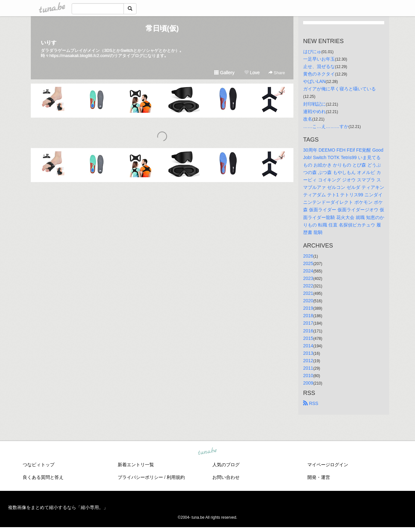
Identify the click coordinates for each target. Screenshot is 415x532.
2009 (308, 383)
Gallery (224, 73)
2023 (308, 278)
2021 (308, 293)
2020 (308, 301)
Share (277, 73)
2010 (308, 376)
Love (252, 73)
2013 (308, 353)
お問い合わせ (226, 477)
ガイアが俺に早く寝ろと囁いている (339, 89)
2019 (308, 308)
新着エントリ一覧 (136, 465)
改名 (308, 119)
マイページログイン (328, 465)
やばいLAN (314, 81)
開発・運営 (319, 477)
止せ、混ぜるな (319, 66)
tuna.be (207, 452)
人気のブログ (226, 465)
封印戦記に (314, 104)
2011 (308, 368)
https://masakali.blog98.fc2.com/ (79, 56)
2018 (308, 316)
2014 (308, 346)
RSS (311, 403)
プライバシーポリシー (140, 477)
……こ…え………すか (326, 126)
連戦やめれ (314, 111)
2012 (308, 361)
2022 (308, 286)
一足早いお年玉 (319, 59)
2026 (308, 256)
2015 (308, 338)
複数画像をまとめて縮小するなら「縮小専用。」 (58, 507)
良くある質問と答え (43, 477)
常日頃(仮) (162, 28)
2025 (308, 263)
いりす (49, 43)
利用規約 (176, 477)
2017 (308, 323)
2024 (308, 271)
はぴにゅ (312, 52)
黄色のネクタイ (319, 74)
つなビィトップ (39, 465)
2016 (308, 331)
